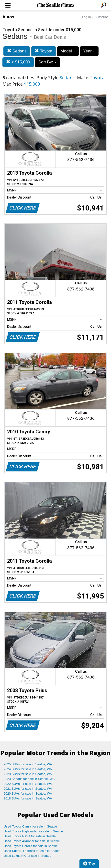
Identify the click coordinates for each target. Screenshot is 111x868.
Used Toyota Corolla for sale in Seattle (31, 846)
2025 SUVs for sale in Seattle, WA (28, 764)
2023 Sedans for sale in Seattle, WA (29, 779)
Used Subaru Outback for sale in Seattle (32, 851)
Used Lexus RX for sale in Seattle (27, 856)
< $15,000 (18, 62)
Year (89, 51)
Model (68, 51)
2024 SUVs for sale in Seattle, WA (28, 769)
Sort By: (47, 62)
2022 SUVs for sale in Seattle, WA (28, 784)
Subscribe (101, 17)
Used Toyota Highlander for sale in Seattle (33, 831)
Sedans (17, 51)
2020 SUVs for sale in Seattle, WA (28, 793)
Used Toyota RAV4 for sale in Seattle (30, 836)
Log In (86, 17)
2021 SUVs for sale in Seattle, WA (28, 789)
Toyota (44, 51)
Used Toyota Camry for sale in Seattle (30, 826)
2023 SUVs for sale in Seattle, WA (28, 774)
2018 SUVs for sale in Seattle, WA (28, 798)
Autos (8, 17)
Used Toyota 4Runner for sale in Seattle (32, 841)
